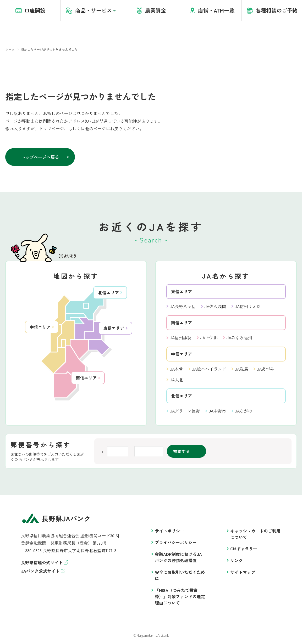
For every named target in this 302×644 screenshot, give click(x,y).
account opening (145, 10)
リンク (237, 561)
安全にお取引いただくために (180, 575)
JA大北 (177, 380)
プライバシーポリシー (176, 543)
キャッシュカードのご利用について (255, 534)
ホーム (10, 50)
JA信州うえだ (248, 307)
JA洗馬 (241, 369)
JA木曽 (177, 369)
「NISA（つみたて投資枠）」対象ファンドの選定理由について (180, 597)
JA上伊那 (209, 338)
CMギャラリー (244, 549)
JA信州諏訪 (181, 338)
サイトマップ (243, 572)
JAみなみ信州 (239, 338)
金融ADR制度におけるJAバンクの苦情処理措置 (178, 557)
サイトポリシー (169, 531)
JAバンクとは (111, 10)
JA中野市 (217, 411)
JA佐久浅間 (215, 307)
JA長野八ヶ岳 (183, 307)
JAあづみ (266, 369)
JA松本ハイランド (209, 369)
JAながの (244, 411)
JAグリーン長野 (185, 411)
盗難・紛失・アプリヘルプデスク (194, 10)
